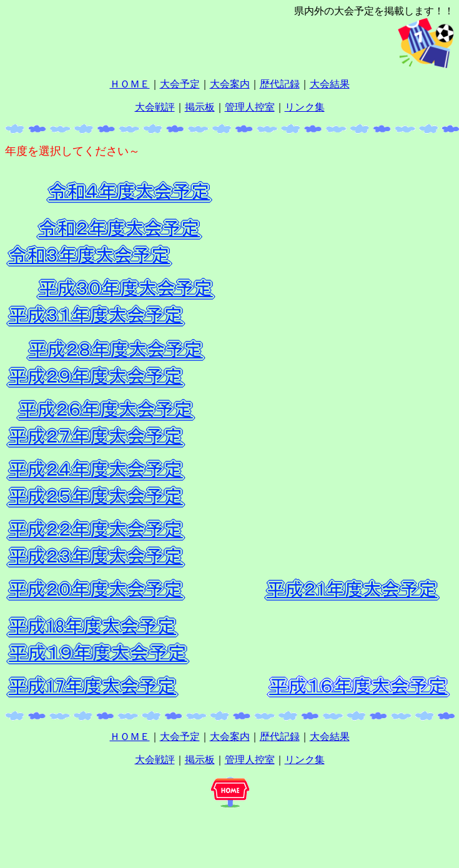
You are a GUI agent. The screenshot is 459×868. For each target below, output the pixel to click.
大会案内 (230, 84)
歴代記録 (280, 84)
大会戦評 (155, 107)
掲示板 (200, 107)
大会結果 (330, 84)
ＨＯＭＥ (130, 84)
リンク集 (305, 107)
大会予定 (180, 84)
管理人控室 (250, 107)
